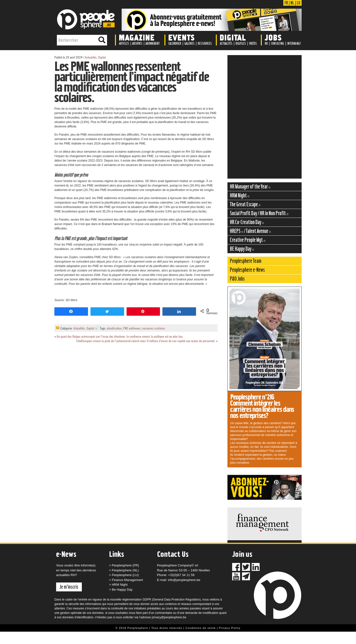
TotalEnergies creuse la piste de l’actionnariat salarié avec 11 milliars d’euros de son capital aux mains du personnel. (146, 341)
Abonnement (153, 43)
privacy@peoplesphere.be (169, 617)
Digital (233, 37)
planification (114, 328)
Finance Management (127, 580)
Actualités (226, 43)
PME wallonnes (132, 328)
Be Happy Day (122, 590)
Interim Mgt (294, 43)
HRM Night (120, 585)
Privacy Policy (230, 628)
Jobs (273, 37)
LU (299, 3)
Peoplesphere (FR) (125, 565)
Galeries (189, 43)
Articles (124, 43)
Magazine (137, 37)
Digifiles (241, 43)
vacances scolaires (154, 328)
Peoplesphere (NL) (125, 570)
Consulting (278, 43)
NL (292, 3)
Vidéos (253, 43)
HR (266, 43)
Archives (137, 43)
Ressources (205, 43)
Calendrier (175, 43)
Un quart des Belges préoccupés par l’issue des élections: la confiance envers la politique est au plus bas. (120, 336)
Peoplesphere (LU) (125, 575)
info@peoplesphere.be (184, 580)
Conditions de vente (201, 628)
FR (286, 3)
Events (181, 37)
